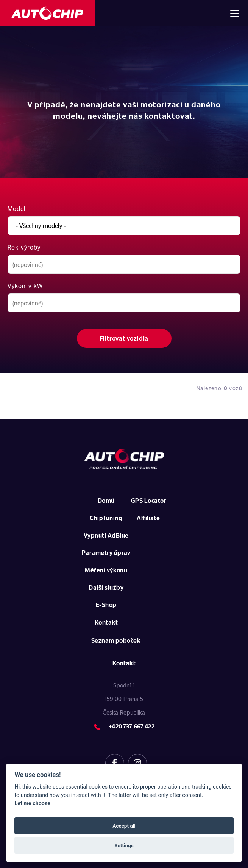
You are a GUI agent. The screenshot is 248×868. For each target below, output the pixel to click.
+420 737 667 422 (131, 726)
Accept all (124, 826)
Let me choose (32, 804)
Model (17, 208)
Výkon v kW (25, 286)
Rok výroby (24, 247)
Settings (124, 845)
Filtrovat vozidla (124, 338)
